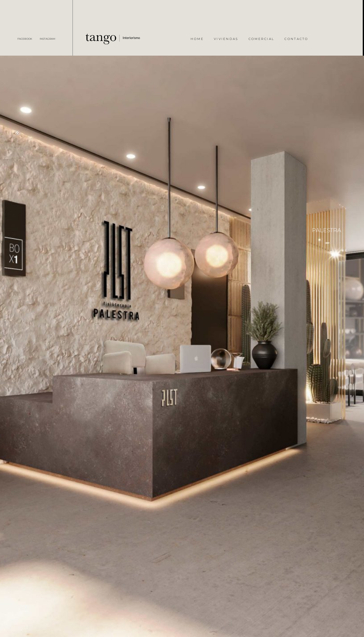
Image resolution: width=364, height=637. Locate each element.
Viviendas (226, 39)
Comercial (261, 39)
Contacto (296, 39)
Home (197, 39)
